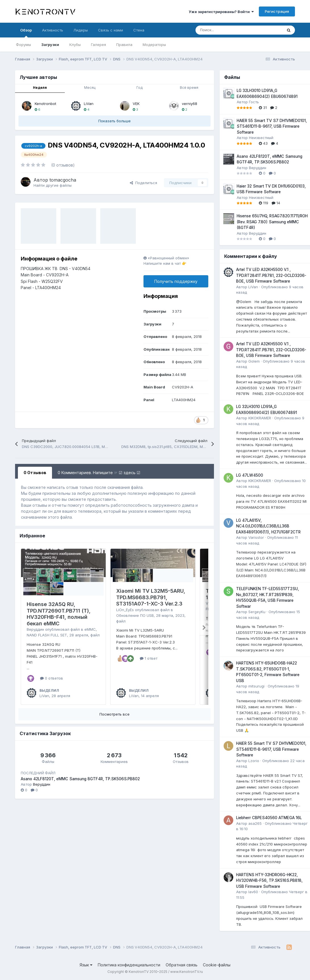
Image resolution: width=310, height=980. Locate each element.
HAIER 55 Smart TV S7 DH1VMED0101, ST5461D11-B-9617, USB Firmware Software (272, 126)
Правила (124, 45)
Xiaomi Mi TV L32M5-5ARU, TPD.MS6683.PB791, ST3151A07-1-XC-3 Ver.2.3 (151, 597)
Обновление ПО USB (135, 615)
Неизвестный (261, 138)
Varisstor (256, 537)
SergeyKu (257, 612)
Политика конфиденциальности (129, 965)
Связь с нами (111, 30)
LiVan (89, 104)
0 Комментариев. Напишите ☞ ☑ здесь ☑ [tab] (99, 473)
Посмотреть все (115, 714)
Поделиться (143, 183)
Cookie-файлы (217, 965)
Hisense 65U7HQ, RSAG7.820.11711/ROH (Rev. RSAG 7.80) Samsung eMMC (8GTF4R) (272, 222)
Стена (139, 30)
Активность (53, 30)
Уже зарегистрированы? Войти (221, 12)
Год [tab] (140, 88)
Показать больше (115, 121)
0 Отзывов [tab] (35, 473)
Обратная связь (182, 965)
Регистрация (277, 11)
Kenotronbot (45, 104)
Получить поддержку (176, 281)
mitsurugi (256, 686)
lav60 (253, 892)
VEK (136, 104)
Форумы (23, 45)
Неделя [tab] (40, 88)
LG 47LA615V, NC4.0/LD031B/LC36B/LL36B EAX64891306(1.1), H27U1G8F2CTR (268, 526)
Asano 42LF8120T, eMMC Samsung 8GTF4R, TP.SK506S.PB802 (80, 779)
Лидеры (81, 30)
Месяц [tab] (90, 88)
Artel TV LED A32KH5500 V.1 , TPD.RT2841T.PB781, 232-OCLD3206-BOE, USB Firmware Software (271, 275)
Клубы (75, 45)
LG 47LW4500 (250, 475)
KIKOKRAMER (260, 418)
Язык (86, 965)
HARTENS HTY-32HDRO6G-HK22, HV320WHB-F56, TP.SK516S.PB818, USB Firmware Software (269, 881)
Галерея (98, 45)
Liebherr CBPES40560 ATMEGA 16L (269, 818)
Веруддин (35, 629)
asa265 (255, 823)
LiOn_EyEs (125, 610)
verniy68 (190, 104)
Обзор (26, 33)
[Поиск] (225, 30)
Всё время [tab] (189, 88)
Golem (254, 361)
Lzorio (254, 761)
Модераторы (154, 45)
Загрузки (50, 45)
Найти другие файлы (53, 185)
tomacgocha (63, 180)
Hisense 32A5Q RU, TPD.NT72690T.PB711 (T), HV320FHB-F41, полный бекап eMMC (59, 614)
